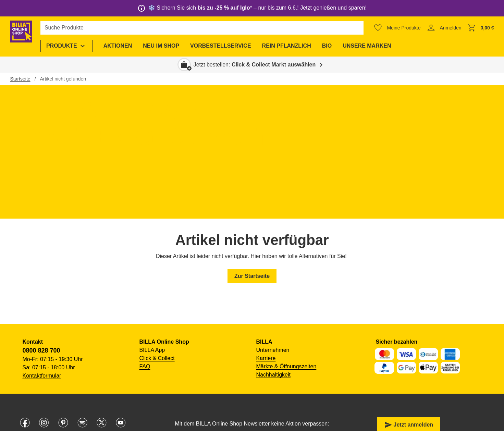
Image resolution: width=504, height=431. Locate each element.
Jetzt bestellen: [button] (255, 65)
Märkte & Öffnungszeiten (286, 366)
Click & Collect (157, 358)
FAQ (145, 366)
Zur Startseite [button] (252, 276)
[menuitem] (76, 46)
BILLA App (152, 350)
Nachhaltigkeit (274, 375)
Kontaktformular (42, 376)
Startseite (20, 79)
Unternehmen (273, 350)
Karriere (266, 358)
